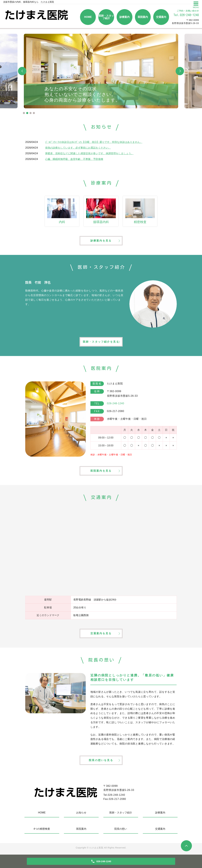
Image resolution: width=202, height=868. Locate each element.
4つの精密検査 (42, 829)
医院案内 (143, 17)
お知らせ (81, 813)
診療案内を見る (101, 241)
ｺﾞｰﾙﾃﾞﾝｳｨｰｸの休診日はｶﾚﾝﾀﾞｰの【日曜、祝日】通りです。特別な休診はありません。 (94, 142)
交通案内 (161, 17)
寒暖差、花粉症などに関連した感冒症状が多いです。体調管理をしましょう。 (89, 153)
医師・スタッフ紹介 (106, 17)
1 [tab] (24, 113)
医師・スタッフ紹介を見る (101, 342)
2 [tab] (27, 113)
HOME (88, 17)
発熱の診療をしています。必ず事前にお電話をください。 (78, 148)
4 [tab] (34, 113)
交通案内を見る (101, 633)
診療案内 (125, 17)
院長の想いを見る (101, 760)
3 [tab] (31, 113)
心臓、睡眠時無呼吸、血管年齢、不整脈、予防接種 (74, 159)
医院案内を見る (101, 471)
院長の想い (121, 829)
